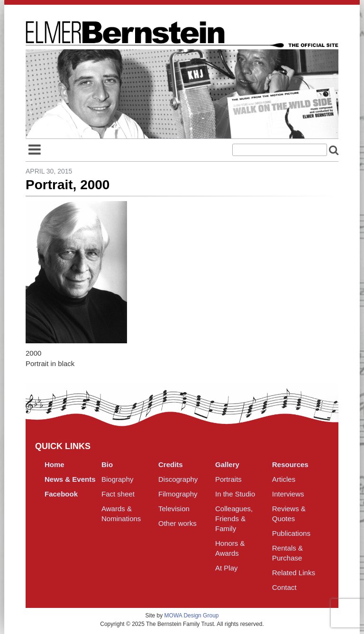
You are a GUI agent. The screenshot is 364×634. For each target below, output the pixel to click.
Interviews (288, 494)
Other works (177, 523)
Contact (284, 587)
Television (174, 509)
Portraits (228, 479)
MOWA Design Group (192, 616)
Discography (178, 479)
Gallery (227, 464)
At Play (227, 568)
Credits (171, 464)
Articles (284, 479)
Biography (118, 479)
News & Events (70, 479)
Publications (291, 533)
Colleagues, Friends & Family (234, 519)
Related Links (294, 573)
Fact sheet (118, 494)
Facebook (61, 494)
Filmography (178, 494)
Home (55, 464)
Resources (290, 464)
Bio (107, 464)
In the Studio (235, 494)
